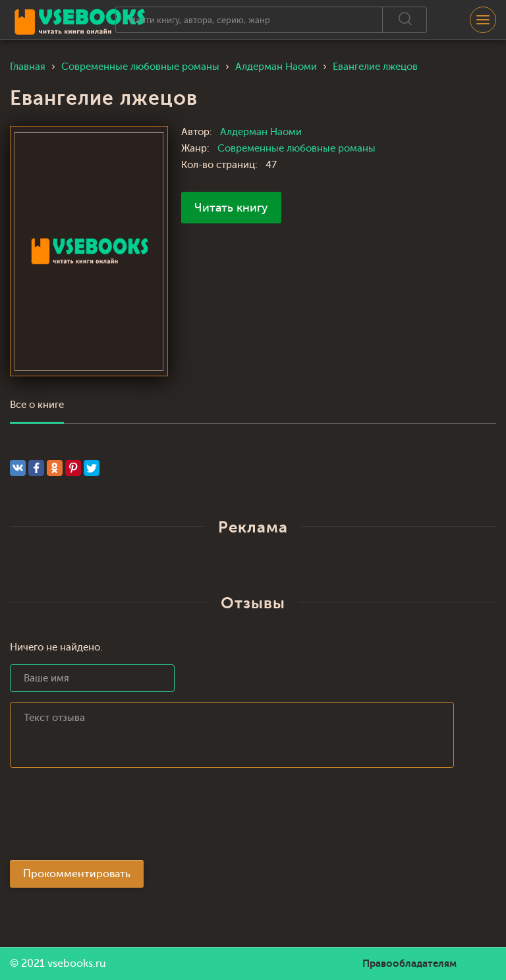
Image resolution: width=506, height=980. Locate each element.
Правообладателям (409, 964)
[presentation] (110, 818)
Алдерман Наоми (261, 132)
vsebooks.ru (77, 964)
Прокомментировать (77, 874)
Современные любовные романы (296, 149)
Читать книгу (231, 208)
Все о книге (37, 405)
